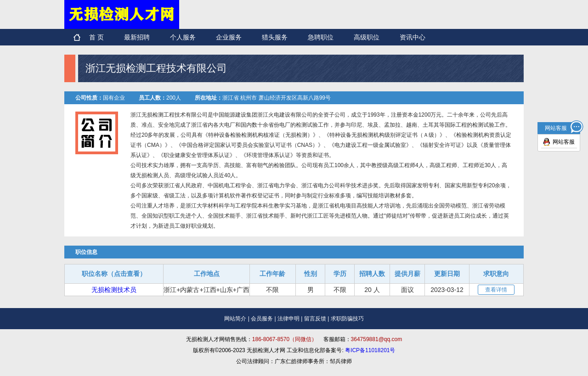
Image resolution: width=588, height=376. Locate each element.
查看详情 (496, 290)
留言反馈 (315, 319)
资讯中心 (413, 37)
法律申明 (288, 319)
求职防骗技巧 (347, 319)
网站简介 (235, 319)
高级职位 (367, 37)
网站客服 (564, 142)
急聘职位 (321, 37)
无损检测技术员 (114, 290)
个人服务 (183, 37)
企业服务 (229, 37)
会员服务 (262, 319)
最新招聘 (137, 37)
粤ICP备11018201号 (370, 350)
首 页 (96, 37)
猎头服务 (275, 37)
